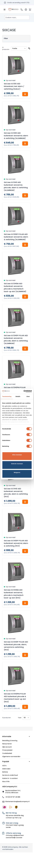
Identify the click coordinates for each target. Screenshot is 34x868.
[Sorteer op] (19, 48)
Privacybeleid (7, 750)
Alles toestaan (17, 455)
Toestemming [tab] (7, 396)
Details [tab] (18, 396)
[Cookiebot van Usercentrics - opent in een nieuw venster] (24, 391)
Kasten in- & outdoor (10, 778)
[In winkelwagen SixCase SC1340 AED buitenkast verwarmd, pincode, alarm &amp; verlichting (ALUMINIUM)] (25, 195)
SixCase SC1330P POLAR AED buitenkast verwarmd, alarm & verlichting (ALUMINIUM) (16, 237)
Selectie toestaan (17, 464)
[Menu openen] (5, 10)
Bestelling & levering (10, 741)
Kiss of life (6, 782)
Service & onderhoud (10, 775)
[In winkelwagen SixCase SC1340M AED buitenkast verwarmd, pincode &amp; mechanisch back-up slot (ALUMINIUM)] (25, 297)
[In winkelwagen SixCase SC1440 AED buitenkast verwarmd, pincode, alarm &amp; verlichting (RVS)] (25, 502)
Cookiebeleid (7, 753)
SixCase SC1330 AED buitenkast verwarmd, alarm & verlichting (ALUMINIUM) (16, 136)
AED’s (4, 766)
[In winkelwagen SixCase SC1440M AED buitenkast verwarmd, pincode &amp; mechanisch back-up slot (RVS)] (25, 603)
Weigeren (17, 472)
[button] (16, 38)
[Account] (26, 10)
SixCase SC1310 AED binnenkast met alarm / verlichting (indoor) (14, 86)
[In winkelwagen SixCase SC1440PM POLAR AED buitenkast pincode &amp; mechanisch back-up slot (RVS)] (25, 707)
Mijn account (7, 747)
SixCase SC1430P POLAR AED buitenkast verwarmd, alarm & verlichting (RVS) (16, 543)
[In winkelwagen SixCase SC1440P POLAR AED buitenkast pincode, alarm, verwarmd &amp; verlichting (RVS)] (25, 655)
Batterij (5, 772)
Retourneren (7, 744)
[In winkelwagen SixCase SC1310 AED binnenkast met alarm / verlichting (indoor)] (25, 94)
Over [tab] (28, 396)
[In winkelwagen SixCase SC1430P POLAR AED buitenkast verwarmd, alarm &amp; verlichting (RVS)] (25, 551)
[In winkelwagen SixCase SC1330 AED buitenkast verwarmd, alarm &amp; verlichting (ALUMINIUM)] (25, 143)
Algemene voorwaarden (11, 756)
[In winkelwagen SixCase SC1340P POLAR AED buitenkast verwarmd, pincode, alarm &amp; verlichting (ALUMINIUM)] (25, 349)
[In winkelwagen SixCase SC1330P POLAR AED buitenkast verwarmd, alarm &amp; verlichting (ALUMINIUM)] (25, 245)
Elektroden (6, 769)
